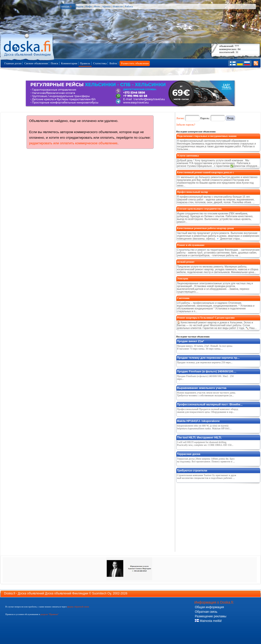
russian (67, 6)
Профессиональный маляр (192, 192)
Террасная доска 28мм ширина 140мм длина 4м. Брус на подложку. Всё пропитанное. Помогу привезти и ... (206, 460)
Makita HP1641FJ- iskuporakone (198, 421)
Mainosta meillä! (208, 621)
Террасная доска (189, 454)
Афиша (106, 6)
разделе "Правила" (49, 614)
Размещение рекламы (211, 616)
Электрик (183, 279)
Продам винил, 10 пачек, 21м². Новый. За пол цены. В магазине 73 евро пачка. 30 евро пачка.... (205, 347)
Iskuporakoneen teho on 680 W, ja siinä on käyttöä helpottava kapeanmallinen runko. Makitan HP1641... (204, 427)
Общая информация (209, 607)
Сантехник (183, 298)
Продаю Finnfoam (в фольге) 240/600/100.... (207, 371)
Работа (129, 6)
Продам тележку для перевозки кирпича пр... (208, 358)
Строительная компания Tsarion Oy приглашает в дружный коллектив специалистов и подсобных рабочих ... (207, 477)
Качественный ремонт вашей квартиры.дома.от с (206, 172)
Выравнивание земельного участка (202, 388)
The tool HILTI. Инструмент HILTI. (199, 437)
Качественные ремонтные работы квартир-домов (206, 228)
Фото (97, 6)
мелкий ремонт (186, 262)
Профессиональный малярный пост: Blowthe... (210, 404)
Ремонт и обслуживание (191, 245)
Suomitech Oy (101, 593)
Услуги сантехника (188, 156)
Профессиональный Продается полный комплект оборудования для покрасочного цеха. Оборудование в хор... (208, 411)
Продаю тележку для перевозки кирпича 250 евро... (205, 362)
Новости (118, 6)
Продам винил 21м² (191, 341)
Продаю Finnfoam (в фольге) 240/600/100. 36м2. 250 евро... (205, 378)
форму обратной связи (78, 607)
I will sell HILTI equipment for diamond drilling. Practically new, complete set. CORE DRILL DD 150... (205, 444)
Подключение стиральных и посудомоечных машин (207, 136)
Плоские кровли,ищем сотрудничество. (200, 209)
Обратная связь (206, 612)
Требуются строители (192, 470)
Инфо (89, 6)
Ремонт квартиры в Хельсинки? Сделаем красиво (206, 318)
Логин (180, 118)
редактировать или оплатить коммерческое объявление (73, 143)
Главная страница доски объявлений (28, 46)
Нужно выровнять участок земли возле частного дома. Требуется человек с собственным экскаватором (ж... (206, 394)
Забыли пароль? (186, 124)
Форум (79, 6)
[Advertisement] (214, 516)
